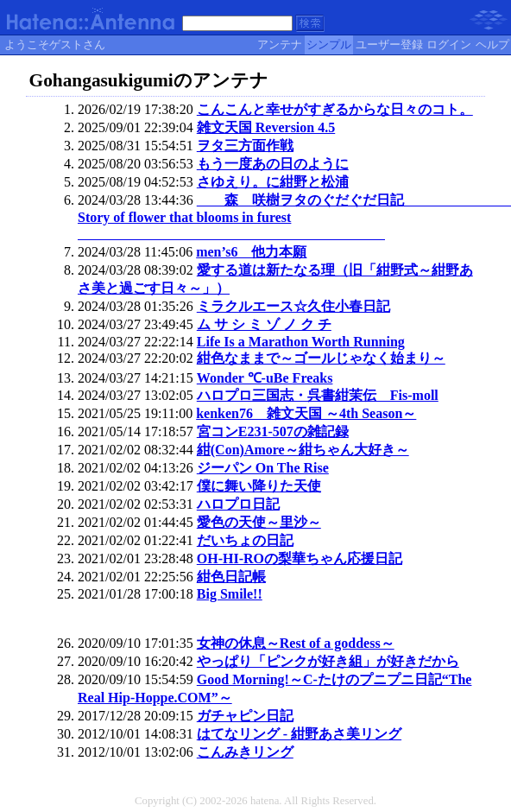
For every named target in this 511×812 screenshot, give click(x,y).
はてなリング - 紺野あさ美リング (299, 734)
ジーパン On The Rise (263, 468)
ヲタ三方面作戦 (245, 146)
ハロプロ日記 (238, 504)
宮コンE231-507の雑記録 (273, 431)
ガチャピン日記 (245, 716)
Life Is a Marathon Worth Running (301, 342)
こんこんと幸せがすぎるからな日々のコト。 (335, 109)
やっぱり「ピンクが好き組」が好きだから (328, 661)
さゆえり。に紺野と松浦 (273, 182)
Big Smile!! (230, 594)
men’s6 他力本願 (251, 252)
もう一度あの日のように (273, 164)
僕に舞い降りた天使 (259, 486)
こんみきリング (245, 752)
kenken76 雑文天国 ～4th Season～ (306, 413)
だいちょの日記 (245, 540)
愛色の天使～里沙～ (259, 522)
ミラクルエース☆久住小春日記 (293, 306)
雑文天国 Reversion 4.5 (266, 127)
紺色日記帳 (231, 577)
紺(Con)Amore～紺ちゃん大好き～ (303, 450)
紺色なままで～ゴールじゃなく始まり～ (321, 358)
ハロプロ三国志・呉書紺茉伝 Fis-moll (318, 395)
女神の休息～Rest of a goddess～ (296, 643)
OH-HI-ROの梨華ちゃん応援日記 (300, 558)
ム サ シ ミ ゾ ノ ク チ (264, 324)
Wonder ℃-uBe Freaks (265, 378)
